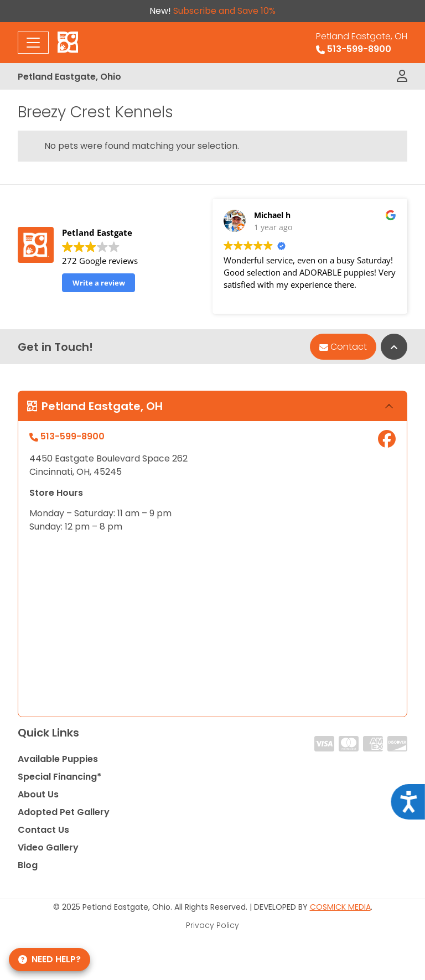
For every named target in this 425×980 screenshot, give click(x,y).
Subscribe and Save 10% (224, 11)
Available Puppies (58, 759)
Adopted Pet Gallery (64, 812)
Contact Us (43, 830)
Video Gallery (48, 847)
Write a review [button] (99, 283)
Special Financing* (59, 777)
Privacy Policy (212, 925)
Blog (28, 865)
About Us (38, 794)
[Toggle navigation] (33, 43)
